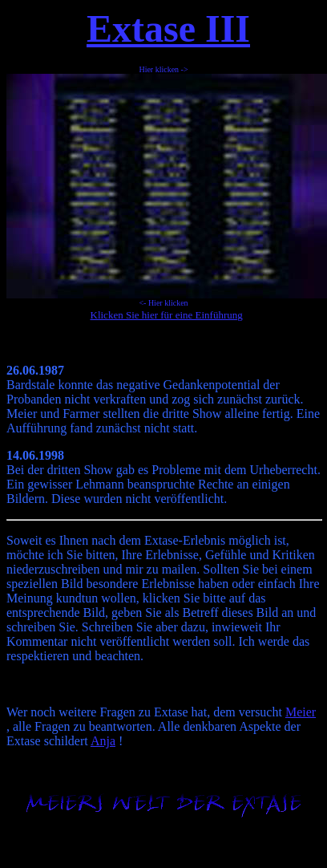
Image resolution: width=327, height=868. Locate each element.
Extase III (168, 28)
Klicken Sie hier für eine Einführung (167, 315)
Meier (301, 712)
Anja (103, 741)
